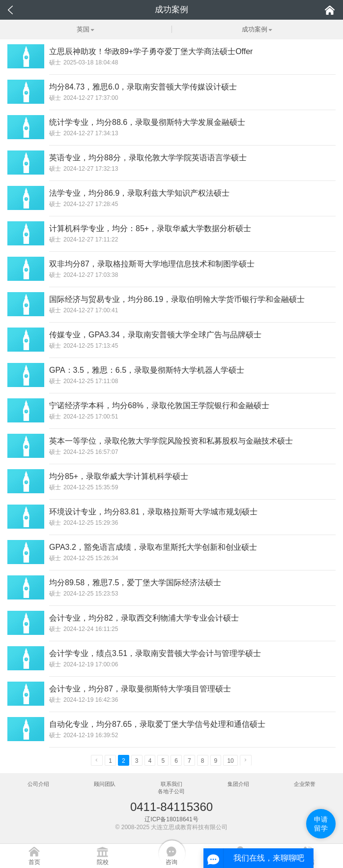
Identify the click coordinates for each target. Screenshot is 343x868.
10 (230, 761)
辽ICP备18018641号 (171, 819)
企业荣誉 (305, 784)
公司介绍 (38, 784)
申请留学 (321, 824)
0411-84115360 (171, 807)
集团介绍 (238, 784)
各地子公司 (171, 791)
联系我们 (171, 784)
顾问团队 (105, 784)
